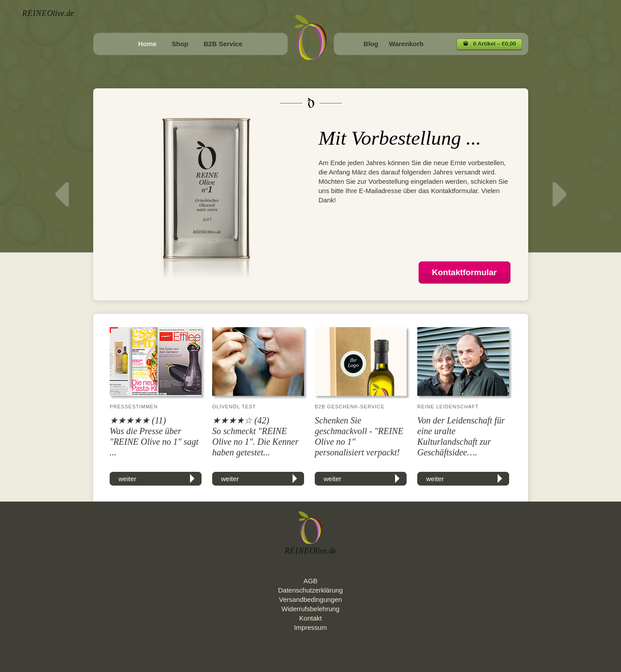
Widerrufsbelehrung (310, 609)
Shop (180, 44)
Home (147, 44)
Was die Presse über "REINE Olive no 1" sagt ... (154, 442)
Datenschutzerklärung (311, 590)
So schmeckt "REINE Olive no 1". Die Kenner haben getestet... (255, 442)
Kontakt (310, 618)
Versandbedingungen (311, 599)
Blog (371, 44)
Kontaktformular (464, 272)
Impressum (310, 627)
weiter (127, 479)
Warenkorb (406, 44)
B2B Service (223, 44)
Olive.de (48, 13)
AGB (311, 581)
